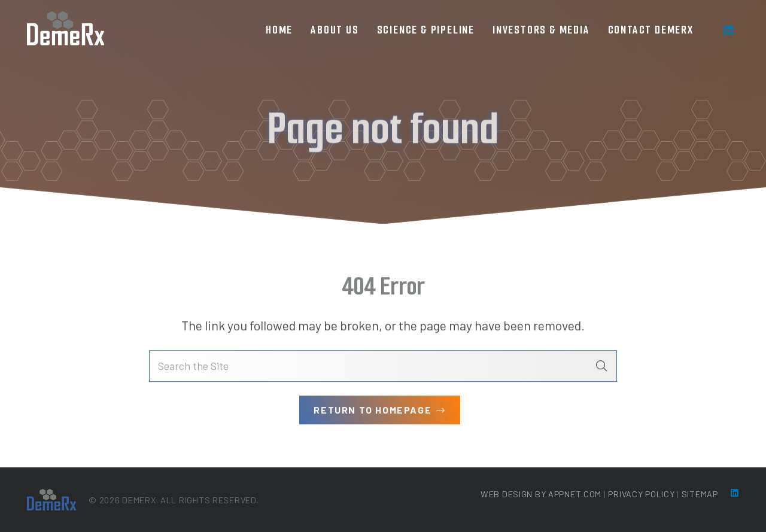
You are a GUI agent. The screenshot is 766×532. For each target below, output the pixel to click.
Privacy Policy (641, 494)
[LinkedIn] (728, 30)
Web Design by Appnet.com (541, 494)
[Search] (601, 367)
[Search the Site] (383, 367)
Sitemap (700, 494)
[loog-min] (66, 30)
